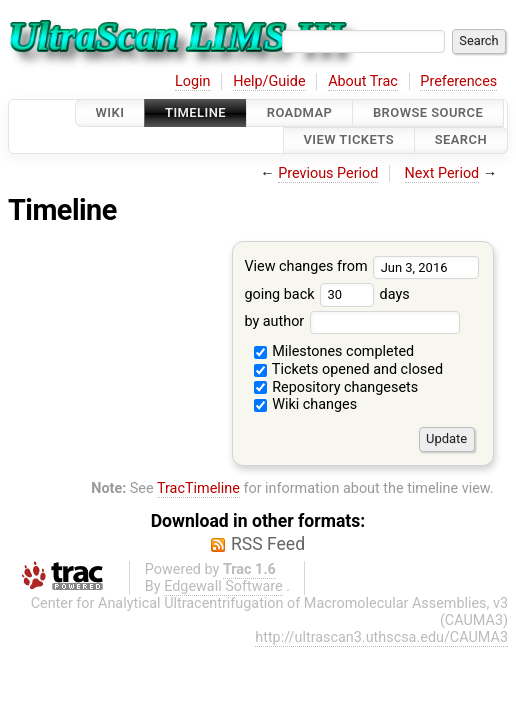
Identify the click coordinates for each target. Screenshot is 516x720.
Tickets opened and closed (348, 369)
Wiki (110, 112)
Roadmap (300, 112)
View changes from (361, 266)
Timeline (195, 112)
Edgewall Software (223, 586)
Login (193, 81)
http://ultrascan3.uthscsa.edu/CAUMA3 (381, 637)
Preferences (458, 81)
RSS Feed (268, 544)
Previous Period (328, 173)
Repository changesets (336, 387)
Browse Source (428, 112)
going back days (326, 294)
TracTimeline (198, 488)
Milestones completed (334, 351)
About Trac (363, 81)
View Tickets (349, 140)
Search (461, 140)
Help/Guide (269, 81)
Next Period (442, 173)
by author (351, 321)
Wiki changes (306, 404)
